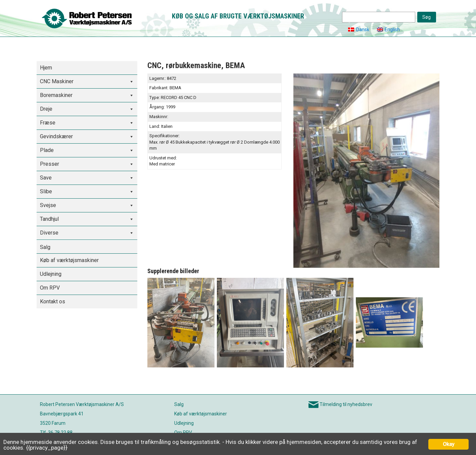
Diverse (49, 233)
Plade (47, 150)
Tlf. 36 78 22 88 (56, 433)
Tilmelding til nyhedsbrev (346, 404)
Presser (50, 164)
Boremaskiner (56, 95)
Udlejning (51, 274)
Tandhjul (49, 219)
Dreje (46, 109)
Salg (45, 247)
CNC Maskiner (57, 81)
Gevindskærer (56, 136)
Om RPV (50, 288)
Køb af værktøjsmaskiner (69, 260)
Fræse (48, 123)
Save (46, 178)
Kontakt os (53, 301)
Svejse (48, 205)
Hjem (46, 68)
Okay (449, 444)
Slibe (46, 191)
